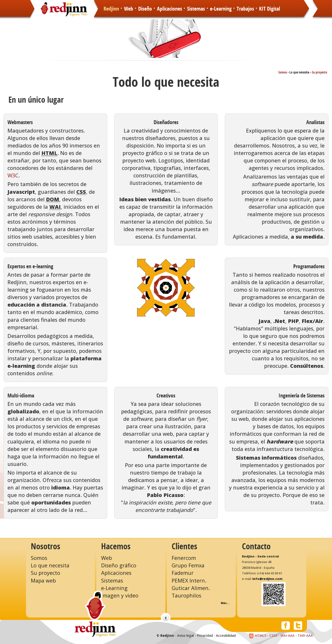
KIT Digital (270, 9)
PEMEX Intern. (189, 580)
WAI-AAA (287, 635)
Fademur (183, 573)
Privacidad (205, 635)
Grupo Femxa (188, 565)
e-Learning (221, 9)
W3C (13, 175)
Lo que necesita (50, 565)
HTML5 (258, 635)
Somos (283, 72)
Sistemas (196, 9)
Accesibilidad (226, 635)
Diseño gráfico (119, 565)
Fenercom (184, 558)
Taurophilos (186, 595)
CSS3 (273, 635)
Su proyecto (319, 72)
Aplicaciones (169, 9)
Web (129, 9)
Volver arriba (166, 618)
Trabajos (245, 9)
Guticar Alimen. (191, 588)
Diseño (145, 9)
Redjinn (111, 9)
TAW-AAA (305, 635)
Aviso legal (186, 635)
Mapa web (43, 580)
